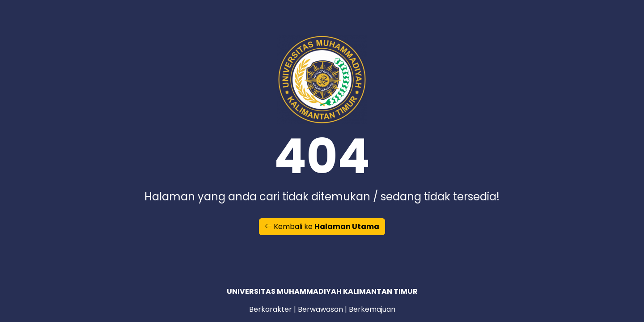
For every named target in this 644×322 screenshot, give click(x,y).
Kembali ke (322, 227)
